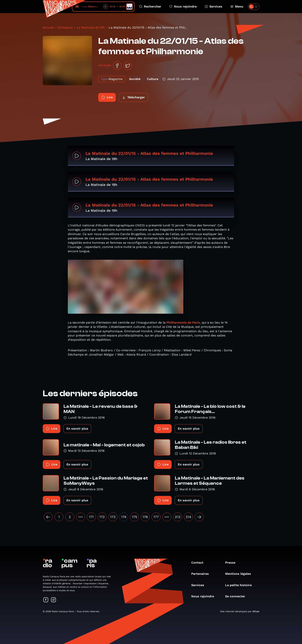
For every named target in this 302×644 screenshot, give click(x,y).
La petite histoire (240, 585)
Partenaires (202, 574)
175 (135, 517)
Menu (237, 6)
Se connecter (237, 596)
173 (113, 517)
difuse (256, 611)
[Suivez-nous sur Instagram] (54, 600)
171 (91, 517)
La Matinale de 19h (91, 27)
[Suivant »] (199, 517)
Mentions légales (240, 574)
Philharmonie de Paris (183, 322)
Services (213, 6)
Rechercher (150, 6)
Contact (199, 563)
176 (145, 517)
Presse (232, 563)
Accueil (48, 27)
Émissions (65, 27)
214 (188, 517)
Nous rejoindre (183, 6)
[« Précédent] (48, 517)
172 (102, 517)
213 (178, 517)
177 (156, 517)
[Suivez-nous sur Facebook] (46, 600)
